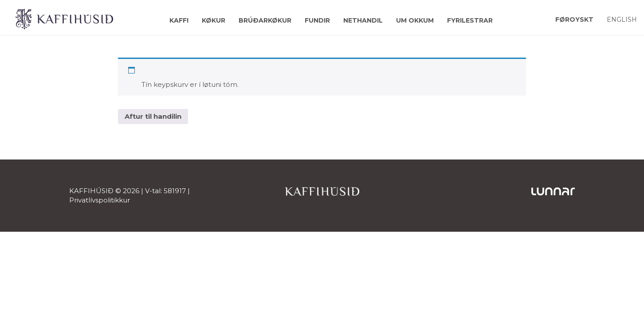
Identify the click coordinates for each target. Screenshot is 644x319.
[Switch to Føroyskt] (574, 19)
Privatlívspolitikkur (100, 200)
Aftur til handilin (153, 116)
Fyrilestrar (470, 20)
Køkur (214, 20)
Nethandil (363, 20)
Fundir (317, 20)
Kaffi (179, 20)
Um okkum (415, 20)
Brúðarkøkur (265, 20)
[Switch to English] (622, 19)
